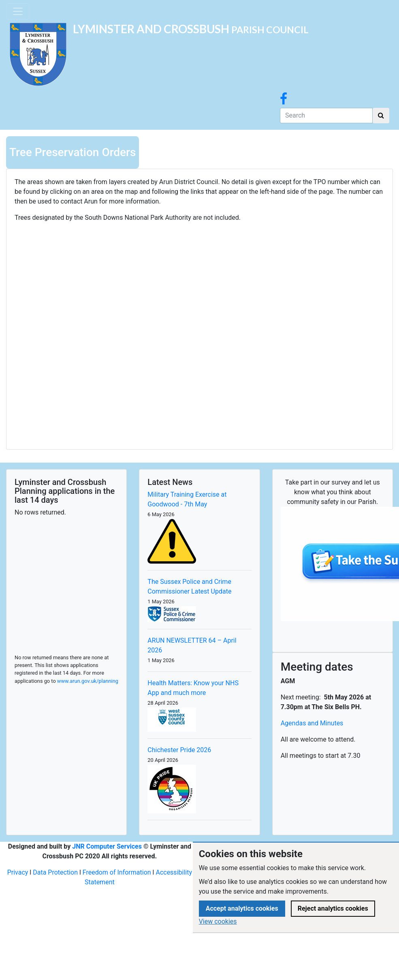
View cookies (218, 921)
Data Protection (55, 872)
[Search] (326, 116)
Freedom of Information (117, 872)
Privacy (18, 872)
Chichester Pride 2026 (179, 750)
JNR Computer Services (107, 846)
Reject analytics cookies (333, 908)
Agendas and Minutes (312, 723)
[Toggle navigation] (18, 11)
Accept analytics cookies (242, 908)
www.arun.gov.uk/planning (88, 681)
